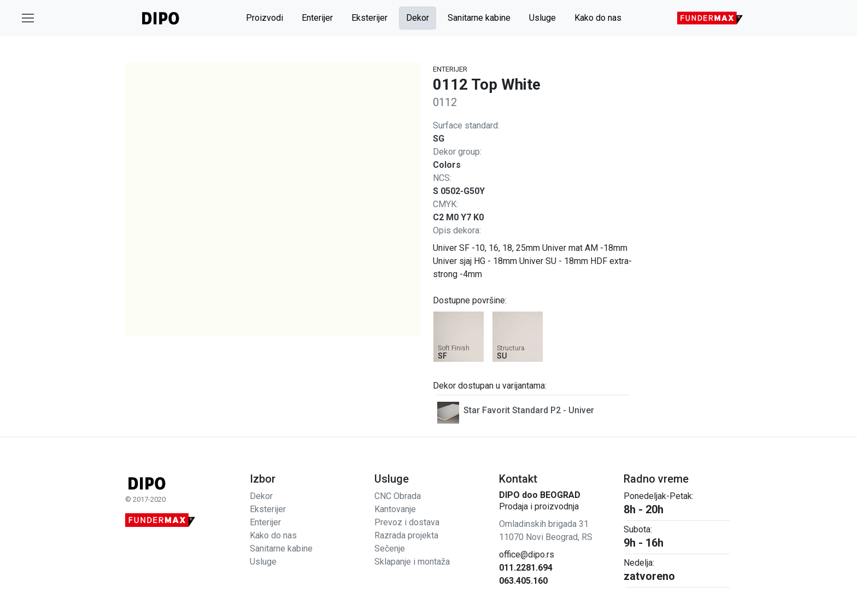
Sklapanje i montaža (412, 562)
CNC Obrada (398, 496)
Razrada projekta (406, 535)
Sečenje (390, 548)
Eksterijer (369, 18)
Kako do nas (598, 18)
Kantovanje (395, 509)
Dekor (418, 18)
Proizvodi (265, 18)
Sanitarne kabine (479, 18)
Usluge (542, 18)
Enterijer (317, 18)
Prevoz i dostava (407, 522)
